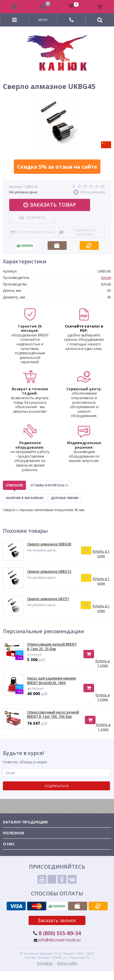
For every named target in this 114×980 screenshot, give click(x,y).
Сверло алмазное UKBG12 (49, 572)
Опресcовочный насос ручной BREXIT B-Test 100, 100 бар (53, 714)
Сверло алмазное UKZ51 (48, 599)
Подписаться (57, 786)
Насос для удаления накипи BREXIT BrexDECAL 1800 (52, 681)
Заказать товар (50, 205)
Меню (43, 20)
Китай (106, 278)
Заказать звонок (57, 920)
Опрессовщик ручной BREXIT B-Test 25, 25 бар (52, 647)
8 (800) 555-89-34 (60, 933)
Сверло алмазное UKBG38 (49, 544)
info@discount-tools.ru (59, 940)
